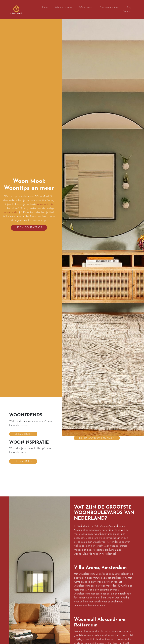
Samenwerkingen (110, 8)
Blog (129, 8)
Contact (127, 12)
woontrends (10, 212)
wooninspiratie (45, 205)
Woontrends (86, 8)
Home (44, 8)
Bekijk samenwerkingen (97, 437)
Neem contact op (29, 228)
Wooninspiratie (63, 8)
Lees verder (23, 433)
